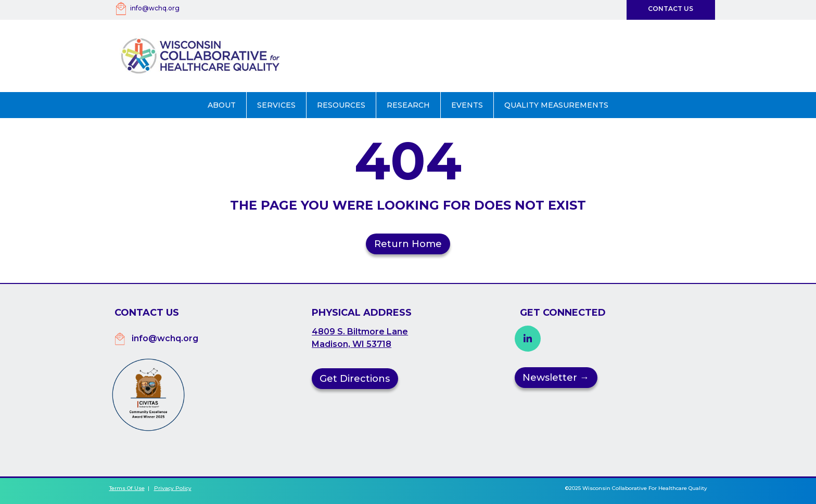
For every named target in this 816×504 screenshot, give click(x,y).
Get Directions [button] (355, 379)
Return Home (408, 244)
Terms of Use (127, 488)
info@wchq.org (155, 8)
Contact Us (671, 9)
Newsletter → (556, 378)
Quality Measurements (556, 105)
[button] (222, 105)
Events (467, 105)
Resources (341, 105)
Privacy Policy (173, 488)
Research (408, 105)
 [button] (528, 339)
